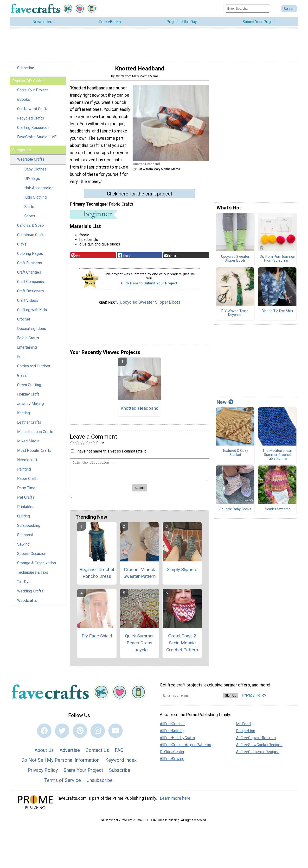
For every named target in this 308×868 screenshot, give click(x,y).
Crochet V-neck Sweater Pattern (140, 576)
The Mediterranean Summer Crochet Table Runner (277, 458)
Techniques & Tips (33, 576)
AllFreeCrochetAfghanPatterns (185, 748)
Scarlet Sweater (277, 512)
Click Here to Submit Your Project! (150, 286)
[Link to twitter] (62, 734)
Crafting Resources (33, 131)
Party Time (26, 491)
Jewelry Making (30, 407)
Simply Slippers (182, 572)
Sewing (23, 547)
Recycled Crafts (31, 121)
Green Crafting (29, 388)
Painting (24, 472)
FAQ (119, 753)
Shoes (30, 219)
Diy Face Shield (97, 639)
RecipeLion (246, 734)
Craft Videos (28, 304)
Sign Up (231, 698)
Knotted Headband (140, 411)
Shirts (29, 210)
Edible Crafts (28, 341)
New (225, 405)
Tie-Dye (24, 585)
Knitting (23, 416)
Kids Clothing (35, 200)
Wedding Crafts (30, 594)
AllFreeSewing (172, 762)
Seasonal (25, 538)
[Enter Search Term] (247, 10)
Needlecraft (27, 463)
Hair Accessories (39, 191)
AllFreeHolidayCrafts (177, 741)
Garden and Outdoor (34, 369)
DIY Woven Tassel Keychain (235, 316)
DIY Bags (32, 182)
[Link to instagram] (98, 734)
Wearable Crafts (31, 162)
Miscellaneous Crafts (35, 435)
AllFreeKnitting (172, 734)
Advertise (70, 753)
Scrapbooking (29, 529)
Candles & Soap (30, 229)
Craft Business (30, 266)
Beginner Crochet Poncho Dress (97, 576)
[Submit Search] (289, 10)
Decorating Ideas (32, 332)
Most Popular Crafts (34, 454)
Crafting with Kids (32, 313)
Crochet (24, 322)
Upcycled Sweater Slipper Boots (150, 305)
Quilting (23, 519)
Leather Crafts (29, 425)
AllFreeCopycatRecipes (256, 741)
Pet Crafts (26, 500)
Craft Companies (31, 285)
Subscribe (26, 71)
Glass (22, 379)
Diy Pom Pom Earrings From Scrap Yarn (277, 262)
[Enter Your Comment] (140, 473)
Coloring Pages (30, 257)
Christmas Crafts (31, 238)
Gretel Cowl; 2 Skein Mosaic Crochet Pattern (182, 646)
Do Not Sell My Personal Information (60, 763)
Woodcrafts (27, 604)
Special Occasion (32, 557)
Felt (20, 360)
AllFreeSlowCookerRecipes (259, 748)
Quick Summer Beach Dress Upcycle (139, 646)
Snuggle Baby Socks (235, 512)
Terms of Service (63, 783)
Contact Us (97, 753)
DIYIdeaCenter (172, 755)
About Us (44, 753)
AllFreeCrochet (172, 727)
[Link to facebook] (44, 734)
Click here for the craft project (140, 197)
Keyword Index (121, 763)
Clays (22, 247)
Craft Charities (29, 275)
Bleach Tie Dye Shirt (277, 314)
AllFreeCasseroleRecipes (258, 755)
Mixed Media (28, 444)
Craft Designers (30, 294)
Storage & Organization (36, 566)
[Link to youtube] (115, 734)
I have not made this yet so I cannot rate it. (111, 454)
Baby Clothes (35, 172)
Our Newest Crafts (33, 112)
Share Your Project (32, 93)
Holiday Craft (28, 397)
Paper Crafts (28, 482)
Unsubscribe (100, 783)
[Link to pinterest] (80, 734)
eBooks (24, 103)
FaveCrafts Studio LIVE (37, 140)
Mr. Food (243, 727)
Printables (26, 510)
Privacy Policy (43, 773)
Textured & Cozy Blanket (235, 456)
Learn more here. (176, 801)
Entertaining (27, 350)
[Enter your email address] (191, 698)
